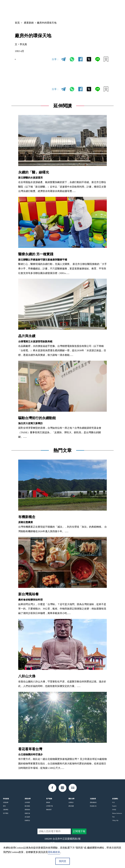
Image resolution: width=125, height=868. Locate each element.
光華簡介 (71, 802)
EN (18, 59)
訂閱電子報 (49, 806)
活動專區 (6, 810)
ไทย (113, 817)
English (114, 806)
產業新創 (29, 23)
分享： (55, 59)
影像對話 (27, 820)
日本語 (114, 810)
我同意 (63, 861)
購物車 (48, 802)
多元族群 (27, 817)
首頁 (17, 23)
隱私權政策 (93, 802)
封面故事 (6, 802)
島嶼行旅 (27, 813)
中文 (85, 9)
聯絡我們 (49, 810)
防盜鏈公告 (93, 806)
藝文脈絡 (27, 806)
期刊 (4, 806)
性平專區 (6, 813)
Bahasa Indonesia (117, 813)
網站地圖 (71, 806)
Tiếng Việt (115, 820)
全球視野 (27, 802)
